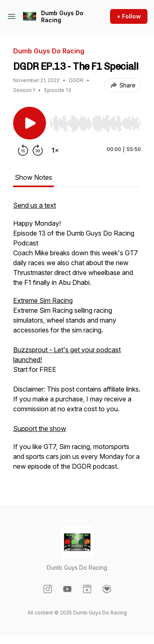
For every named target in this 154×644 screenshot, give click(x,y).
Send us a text (34, 205)
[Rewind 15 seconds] (23, 150)
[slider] (95, 124)
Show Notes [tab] (33, 177)
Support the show (40, 429)
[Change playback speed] (55, 150)
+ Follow (129, 16)
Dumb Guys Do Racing (62, 17)
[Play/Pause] (30, 123)
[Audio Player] (95, 121)
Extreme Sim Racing (43, 300)
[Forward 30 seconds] (38, 150)
